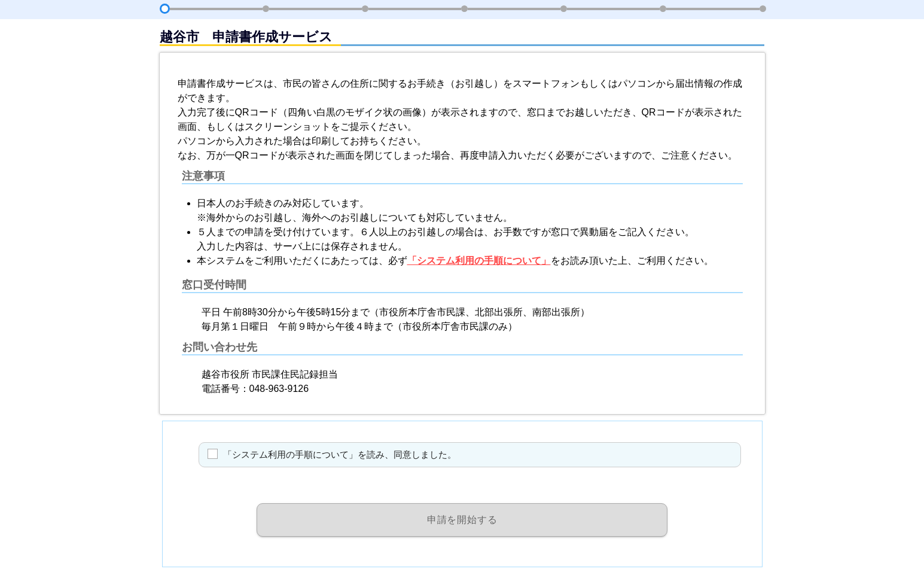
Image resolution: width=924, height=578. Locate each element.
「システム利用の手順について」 (479, 261)
